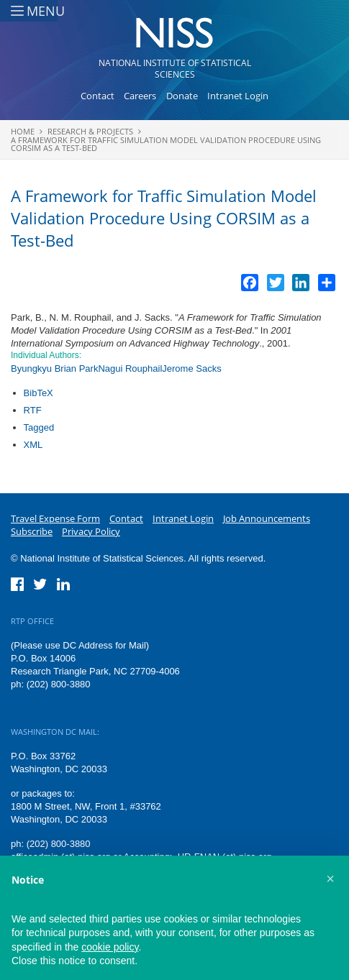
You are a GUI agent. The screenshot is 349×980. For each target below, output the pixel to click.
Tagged (39, 427)
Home (23, 131)
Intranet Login (238, 96)
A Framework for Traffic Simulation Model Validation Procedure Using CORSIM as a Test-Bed (166, 144)
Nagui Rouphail (130, 368)
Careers (140, 96)
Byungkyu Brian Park (54, 368)
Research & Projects (90, 131)
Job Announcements (267, 518)
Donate (182, 96)
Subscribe (32, 531)
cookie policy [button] (110, 947)
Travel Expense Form (55, 518)
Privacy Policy (91, 531)
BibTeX (38, 393)
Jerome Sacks (191, 368)
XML (33, 445)
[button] (330, 879)
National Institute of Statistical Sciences (175, 69)
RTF (33, 410)
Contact (98, 96)
